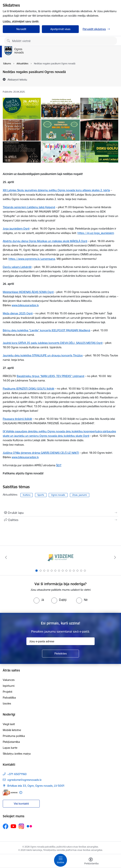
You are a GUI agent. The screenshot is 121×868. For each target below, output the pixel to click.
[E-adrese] (10, 793)
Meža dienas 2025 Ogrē (18, 313)
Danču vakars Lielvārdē (17, 267)
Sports (41, 495)
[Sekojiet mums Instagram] (21, 826)
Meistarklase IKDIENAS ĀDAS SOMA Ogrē (28, 292)
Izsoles (7, 703)
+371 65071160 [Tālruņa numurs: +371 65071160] (17, 774)
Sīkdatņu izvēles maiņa (17, 754)
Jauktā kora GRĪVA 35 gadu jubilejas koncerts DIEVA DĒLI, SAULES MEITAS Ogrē (53, 343)
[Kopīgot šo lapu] (60, 520)
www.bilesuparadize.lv (25, 457)
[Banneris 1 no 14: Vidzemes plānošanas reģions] (60, 557)
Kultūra (27, 495)
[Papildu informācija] (21, 793)
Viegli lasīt (9, 724)
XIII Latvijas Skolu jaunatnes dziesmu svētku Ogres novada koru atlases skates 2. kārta (56, 190)
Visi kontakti (21, 804)
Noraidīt (21, 29)
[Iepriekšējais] (6, 557)
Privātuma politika (14, 736)
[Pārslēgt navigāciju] (60, 860)
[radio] (39, 600)
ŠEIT (59, 465)
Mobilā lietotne (12, 730)
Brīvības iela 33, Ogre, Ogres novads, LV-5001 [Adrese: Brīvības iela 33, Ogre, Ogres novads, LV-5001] (36, 786)
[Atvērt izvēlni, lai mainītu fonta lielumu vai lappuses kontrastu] (91, 862)
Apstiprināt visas (60, 29)
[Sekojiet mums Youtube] (13, 826)
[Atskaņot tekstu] (17, 79)
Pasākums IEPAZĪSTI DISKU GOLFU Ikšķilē (28, 389)
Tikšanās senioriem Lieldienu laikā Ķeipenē (29, 207)
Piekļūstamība (11, 742)
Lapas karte (10, 748)
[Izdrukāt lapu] (60, 513)
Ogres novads (58, 495)
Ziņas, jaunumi (80, 495)
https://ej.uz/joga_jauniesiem (96, 233)
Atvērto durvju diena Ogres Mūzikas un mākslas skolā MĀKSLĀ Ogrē (45, 241)
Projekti (7, 692)
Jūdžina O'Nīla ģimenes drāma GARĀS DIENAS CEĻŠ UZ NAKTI (41, 453)
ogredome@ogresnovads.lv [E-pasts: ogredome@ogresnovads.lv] (24, 780)
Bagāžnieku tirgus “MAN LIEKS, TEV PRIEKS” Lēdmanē (51, 376)
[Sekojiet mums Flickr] (29, 826)
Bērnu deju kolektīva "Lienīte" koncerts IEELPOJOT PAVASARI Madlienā (46, 330)
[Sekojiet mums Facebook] (6, 826)
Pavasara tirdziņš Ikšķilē (17, 419)
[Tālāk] (115, 557)
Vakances (9, 680)
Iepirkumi (9, 686)
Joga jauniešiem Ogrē (16, 229)
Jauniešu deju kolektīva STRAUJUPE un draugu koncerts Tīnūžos (43, 355)
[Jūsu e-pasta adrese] (60, 641)
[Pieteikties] (60, 654)
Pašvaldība (9, 698)
